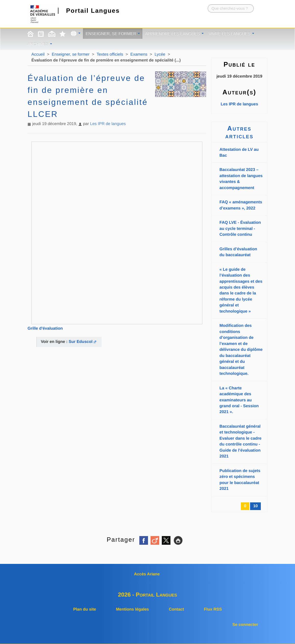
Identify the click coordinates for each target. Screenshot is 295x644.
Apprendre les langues (174, 34)
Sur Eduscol (81, 342)
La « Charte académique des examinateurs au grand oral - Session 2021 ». (239, 400)
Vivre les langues (231, 34)
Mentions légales (133, 609)
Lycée (160, 54)
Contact (176, 609)
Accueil (38, 54)
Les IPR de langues (108, 124)
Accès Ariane (147, 574)
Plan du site (85, 609)
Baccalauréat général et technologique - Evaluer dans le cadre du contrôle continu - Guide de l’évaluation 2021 (241, 441)
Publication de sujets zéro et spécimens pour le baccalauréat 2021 (240, 480)
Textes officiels (110, 54)
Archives (40, 44)
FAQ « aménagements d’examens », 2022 (241, 205)
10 (255, 506)
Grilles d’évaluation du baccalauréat (238, 252)
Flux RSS (213, 609)
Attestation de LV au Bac (239, 153)
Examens (139, 54)
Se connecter (245, 625)
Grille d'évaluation (45, 329)
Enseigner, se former (113, 34)
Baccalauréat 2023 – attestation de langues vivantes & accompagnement (241, 179)
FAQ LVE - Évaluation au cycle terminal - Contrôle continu (240, 229)
